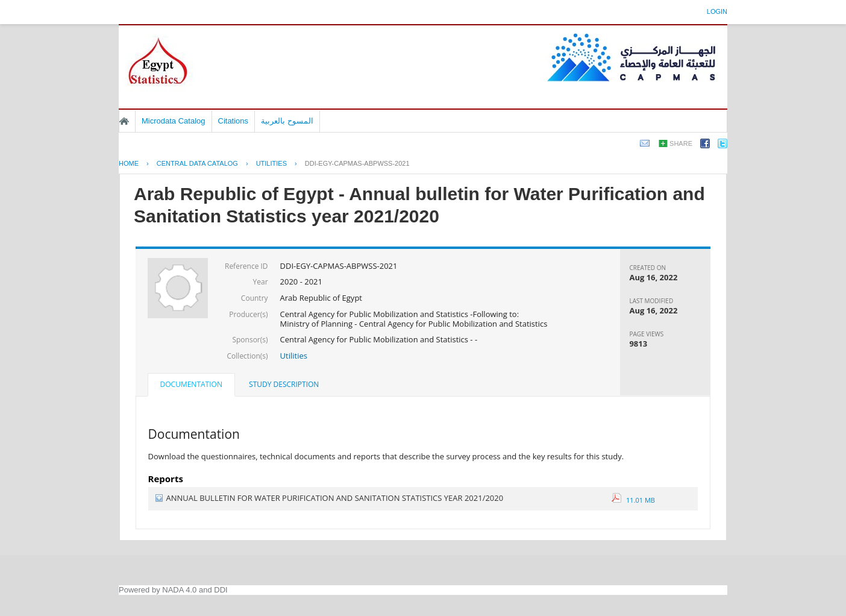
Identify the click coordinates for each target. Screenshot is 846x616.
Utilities (294, 356)
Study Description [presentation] (284, 384)
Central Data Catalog (197, 163)
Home (124, 121)
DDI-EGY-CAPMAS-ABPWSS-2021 (357, 163)
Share (681, 143)
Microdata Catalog (174, 121)
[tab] (191, 386)
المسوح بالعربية (287, 121)
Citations (233, 121)
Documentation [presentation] (191, 384)
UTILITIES (271, 163)
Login (717, 11)
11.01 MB (633, 500)
